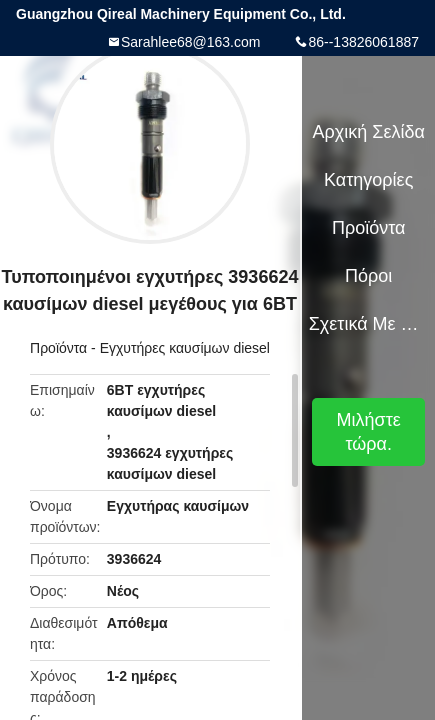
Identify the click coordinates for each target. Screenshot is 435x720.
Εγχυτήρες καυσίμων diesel (185, 348)
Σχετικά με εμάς (369, 324)
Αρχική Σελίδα (369, 132)
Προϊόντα (58, 348)
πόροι (368, 276)
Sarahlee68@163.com (191, 42)
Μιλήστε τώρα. (369, 432)
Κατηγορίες (368, 180)
